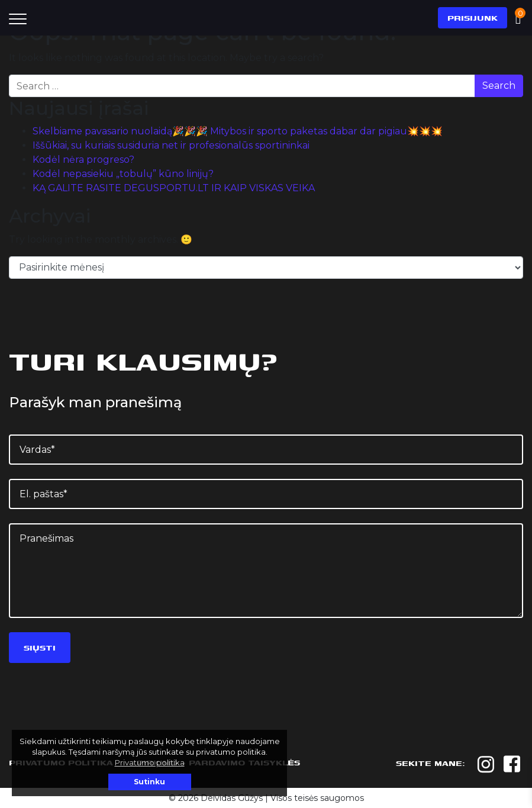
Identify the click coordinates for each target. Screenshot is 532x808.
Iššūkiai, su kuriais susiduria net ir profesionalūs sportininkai (171, 145)
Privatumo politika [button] (150, 762)
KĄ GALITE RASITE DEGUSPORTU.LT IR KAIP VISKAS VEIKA (174, 188)
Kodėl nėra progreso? (83, 160)
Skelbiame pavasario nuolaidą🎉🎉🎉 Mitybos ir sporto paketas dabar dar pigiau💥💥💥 (238, 131)
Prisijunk (473, 17)
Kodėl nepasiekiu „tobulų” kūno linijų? (123, 174)
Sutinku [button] (149, 782)
